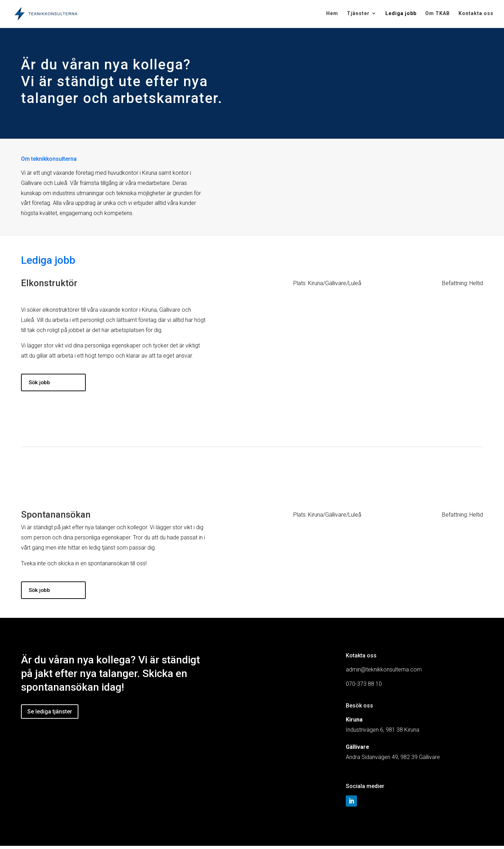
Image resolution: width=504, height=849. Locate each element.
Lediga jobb (401, 14)
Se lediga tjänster (50, 715)
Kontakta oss (476, 14)
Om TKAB (437, 14)
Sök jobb (41, 383)
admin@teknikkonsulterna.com (384, 673)
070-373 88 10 (364, 687)
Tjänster (358, 14)
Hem (332, 14)
